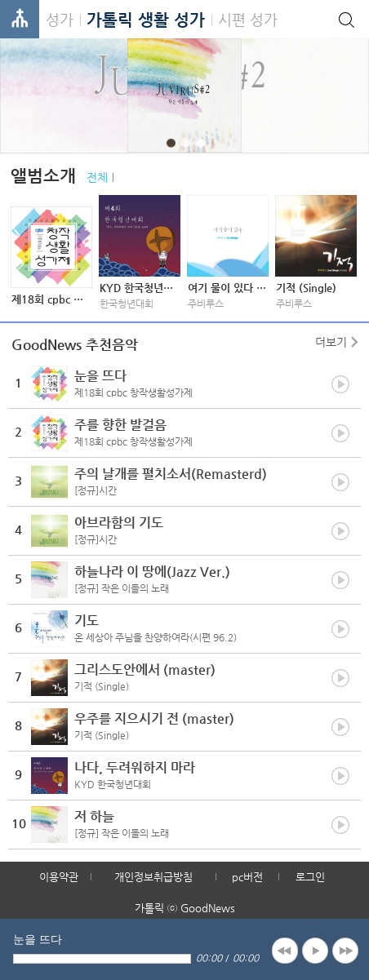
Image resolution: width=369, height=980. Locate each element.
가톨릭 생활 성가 (146, 20)
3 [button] (200, 144)
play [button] (315, 951)
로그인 (310, 877)
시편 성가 (248, 19)
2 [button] (186, 144)
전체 (97, 177)
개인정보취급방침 (153, 877)
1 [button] (171, 144)
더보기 (331, 342)
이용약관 (59, 877)
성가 (60, 19)
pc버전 (247, 877)
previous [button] (285, 951)
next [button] (345, 951)
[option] (184, 95)
